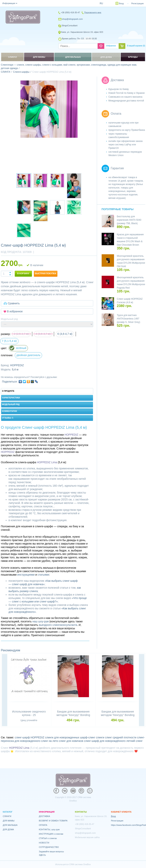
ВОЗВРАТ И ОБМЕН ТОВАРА (53, 821)
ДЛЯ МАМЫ (9, 821)
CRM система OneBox (80, 864)
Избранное (111, 46)
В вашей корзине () (136, 46)
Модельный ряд (11, 404)
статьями (43, 575)
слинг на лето (50, 741)
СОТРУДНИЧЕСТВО (49, 847)
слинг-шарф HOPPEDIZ (29, 737)
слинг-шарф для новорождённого (105, 741)
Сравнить (14, 303)
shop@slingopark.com (72, 19)
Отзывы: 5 (8, 418)
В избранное (15, 311)
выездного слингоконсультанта (58, 625)
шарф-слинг (88, 737)
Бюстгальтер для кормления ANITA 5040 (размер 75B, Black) (129, 220)
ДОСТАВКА (44, 816)
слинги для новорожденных (62, 737)
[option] (49, 109)
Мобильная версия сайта (87, 837)
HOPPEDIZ (17, 365)
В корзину (23, 273)
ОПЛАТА (43, 825)
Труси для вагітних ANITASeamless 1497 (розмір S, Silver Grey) (129, 319)
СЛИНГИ (7, 816)
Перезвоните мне (93, 12)
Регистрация (137, 3)
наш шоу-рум (40, 621)
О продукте (8, 391)
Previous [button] (5, 690)
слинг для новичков (71, 741)
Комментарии (10, 411)
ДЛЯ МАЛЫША (10, 825)
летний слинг (134, 741)
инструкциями (26, 575)
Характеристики (11, 398)
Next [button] (142, 690)
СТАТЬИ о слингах (48, 838)
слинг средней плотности (121, 737)
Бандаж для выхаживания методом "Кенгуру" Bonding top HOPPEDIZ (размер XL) (117, 715)
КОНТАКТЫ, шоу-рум (49, 829)
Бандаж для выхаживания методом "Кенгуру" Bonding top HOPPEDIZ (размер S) (73, 715)
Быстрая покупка (46, 273)
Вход (121, 3)
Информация (9, 3)
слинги (100, 737)
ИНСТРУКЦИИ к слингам (51, 834)
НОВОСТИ (44, 843)
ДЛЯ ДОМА (8, 829)
